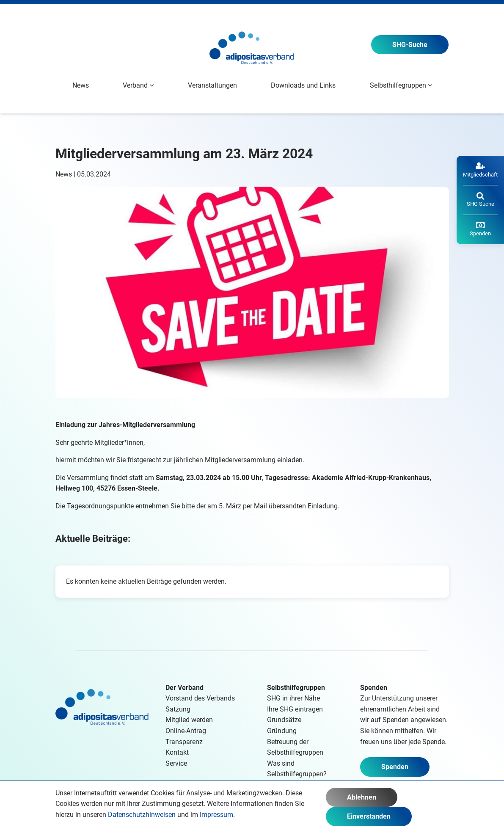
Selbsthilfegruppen (296, 688)
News (81, 85)
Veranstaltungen (212, 85)
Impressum (216, 815)
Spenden (395, 767)
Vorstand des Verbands (200, 698)
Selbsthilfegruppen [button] (401, 85)
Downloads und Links (303, 85)
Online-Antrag (186, 731)
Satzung (178, 709)
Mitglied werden (189, 720)
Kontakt (177, 752)
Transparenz (184, 742)
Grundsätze (284, 720)
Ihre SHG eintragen (295, 709)
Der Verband (185, 688)
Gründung (282, 731)
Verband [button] (138, 85)
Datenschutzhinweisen (142, 815)
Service (176, 763)
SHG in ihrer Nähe (293, 698)
